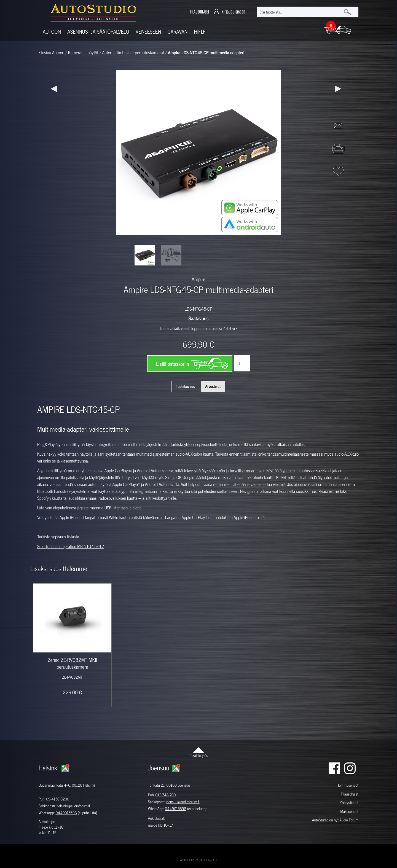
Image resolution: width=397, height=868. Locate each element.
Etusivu (45, 53)
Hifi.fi (200, 32)
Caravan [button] (178, 32)
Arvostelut (213, 386)
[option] (145, 255)
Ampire (198, 279)
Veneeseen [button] (148, 32)
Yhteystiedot (349, 803)
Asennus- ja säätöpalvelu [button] (98, 32)
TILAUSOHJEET (199, 12)
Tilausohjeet (350, 794)
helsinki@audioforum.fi (73, 806)
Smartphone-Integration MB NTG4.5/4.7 (71, 546)
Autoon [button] (52, 32)
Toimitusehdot (348, 785)
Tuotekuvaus (185, 386)
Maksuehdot (349, 811)
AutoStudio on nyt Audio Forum (335, 820)
